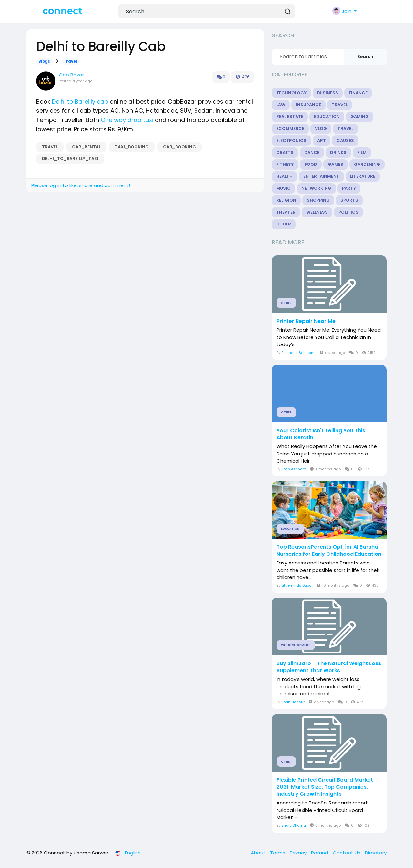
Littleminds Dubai (297, 585)
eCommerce (290, 129)
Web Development (296, 645)
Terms (278, 853)
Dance (312, 152)
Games (336, 164)
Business (328, 93)
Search (365, 57)
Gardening (367, 164)
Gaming (360, 117)
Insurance (308, 105)
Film (362, 152)
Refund (320, 853)
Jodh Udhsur (293, 702)
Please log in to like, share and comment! (81, 185)
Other (284, 224)
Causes (345, 140)
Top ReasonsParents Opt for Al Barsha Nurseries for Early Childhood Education (329, 551)
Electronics (291, 140)
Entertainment (321, 176)
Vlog (321, 129)
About (259, 853)
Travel (70, 61)
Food (311, 164)
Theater (286, 212)
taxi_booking (132, 147)
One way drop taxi (127, 120)
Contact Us (347, 853)
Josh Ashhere (294, 469)
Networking (316, 188)
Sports (349, 200)
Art (322, 140)
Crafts (285, 152)
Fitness (285, 164)
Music (283, 188)
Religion (286, 200)
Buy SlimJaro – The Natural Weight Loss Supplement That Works (329, 667)
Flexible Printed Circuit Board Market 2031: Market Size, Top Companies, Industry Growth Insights (325, 787)
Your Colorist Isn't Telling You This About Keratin (321, 434)
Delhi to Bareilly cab (80, 101)
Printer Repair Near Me (306, 321)
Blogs (44, 61)
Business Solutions (298, 353)
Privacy (299, 853)
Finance (358, 93)
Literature (363, 176)
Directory (376, 853)
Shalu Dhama (294, 825)
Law (281, 105)
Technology (291, 93)
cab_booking (179, 147)
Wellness (317, 212)
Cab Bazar (71, 75)
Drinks (338, 152)
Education (327, 117)
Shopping (318, 200)
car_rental (86, 147)
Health (284, 176)
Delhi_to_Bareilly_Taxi (70, 159)
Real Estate (290, 117)
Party (349, 188)
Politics (348, 212)
